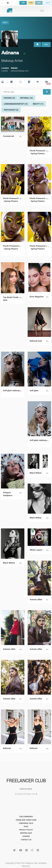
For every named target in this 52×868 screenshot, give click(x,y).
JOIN (23, 3)
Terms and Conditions (26, 820)
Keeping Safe (26, 833)
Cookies (26, 836)
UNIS (39, 3)
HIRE (31, 3)
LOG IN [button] (47, 3)
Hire (46, 44)
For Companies (26, 817)
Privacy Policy (26, 830)
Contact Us (26, 840)
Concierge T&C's (26, 823)
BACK (5, 22)
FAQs (26, 826)
